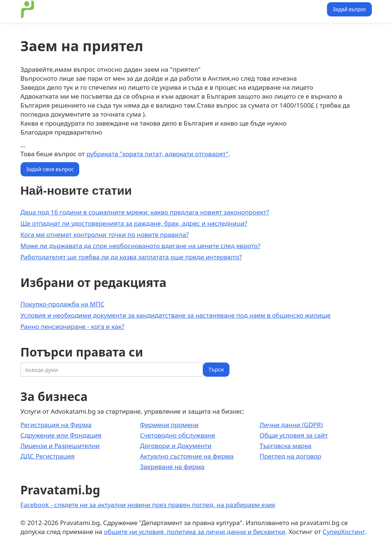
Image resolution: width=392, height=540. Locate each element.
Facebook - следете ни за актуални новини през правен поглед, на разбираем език (148, 505)
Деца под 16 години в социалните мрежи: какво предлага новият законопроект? (145, 212)
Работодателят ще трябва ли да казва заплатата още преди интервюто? (131, 257)
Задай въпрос (349, 9)
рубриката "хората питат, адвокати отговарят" (157, 154)
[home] (28, 9)
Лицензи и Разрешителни (60, 446)
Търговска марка (285, 446)
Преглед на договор (290, 456)
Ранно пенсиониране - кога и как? (72, 326)
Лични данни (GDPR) (291, 425)
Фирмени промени (169, 425)
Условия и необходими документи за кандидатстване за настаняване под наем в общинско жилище (176, 315)
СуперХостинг (344, 532)
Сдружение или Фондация (61, 435)
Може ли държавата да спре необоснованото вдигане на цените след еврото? (141, 246)
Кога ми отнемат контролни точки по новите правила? (105, 234)
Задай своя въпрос (50, 169)
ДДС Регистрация (48, 456)
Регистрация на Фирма (56, 425)
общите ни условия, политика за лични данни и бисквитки (195, 532)
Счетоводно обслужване (177, 435)
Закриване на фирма (172, 467)
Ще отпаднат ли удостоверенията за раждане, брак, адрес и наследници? (134, 223)
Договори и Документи (175, 446)
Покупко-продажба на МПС (63, 304)
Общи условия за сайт (294, 435)
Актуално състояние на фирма (187, 456)
